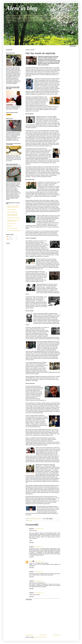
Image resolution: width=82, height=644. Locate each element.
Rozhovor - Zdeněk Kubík (12, 228)
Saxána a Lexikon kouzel (12, 212)
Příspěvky (9, 237)
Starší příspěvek (57, 635)
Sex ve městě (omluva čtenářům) (14, 231)
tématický (30, 520)
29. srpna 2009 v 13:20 (39, 593)
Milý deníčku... (10, 226)
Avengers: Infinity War (12, 210)
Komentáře (10, 239)
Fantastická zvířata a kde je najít (14, 218)
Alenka (31, 561)
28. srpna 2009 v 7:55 (38, 547)
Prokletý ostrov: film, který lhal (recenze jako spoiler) (13, 221)
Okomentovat (29, 600)
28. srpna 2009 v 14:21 (39, 561)
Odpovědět (31, 543)
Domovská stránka (43, 635)
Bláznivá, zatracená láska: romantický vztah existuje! (12, 215)
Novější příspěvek (30, 635)
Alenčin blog (22, 8)
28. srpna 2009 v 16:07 (39, 572)
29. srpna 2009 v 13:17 (39, 581)
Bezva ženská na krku (12, 224)
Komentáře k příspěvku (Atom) (40, 637)
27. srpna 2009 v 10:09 (39, 529)
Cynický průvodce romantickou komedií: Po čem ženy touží (13, 207)
